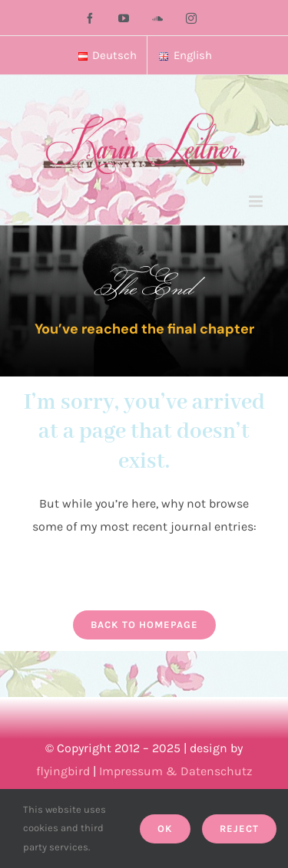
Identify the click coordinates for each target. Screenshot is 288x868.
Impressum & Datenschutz (176, 771)
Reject (239, 829)
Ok (165, 829)
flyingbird (63, 771)
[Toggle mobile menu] (257, 201)
